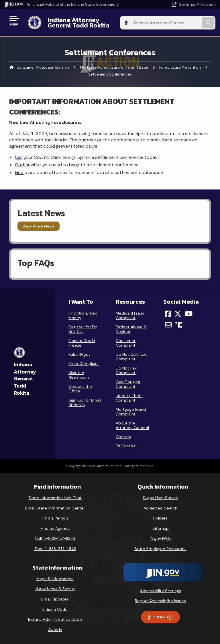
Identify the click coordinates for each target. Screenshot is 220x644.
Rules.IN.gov (79, 354)
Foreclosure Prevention (180, 67)
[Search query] (185, 23)
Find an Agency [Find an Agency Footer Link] (55, 528)
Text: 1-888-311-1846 (55, 549)
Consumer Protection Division (43, 67)
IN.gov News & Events (55, 589)
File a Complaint (84, 364)
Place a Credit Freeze (82, 343)
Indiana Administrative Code (55, 619)
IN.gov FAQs (161, 538)
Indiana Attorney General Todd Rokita (93, 22)
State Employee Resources (160, 549)
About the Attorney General (132, 425)
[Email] (168, 325)
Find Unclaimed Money (83, 315)
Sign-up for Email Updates (85, 402)
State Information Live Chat (55, 498)
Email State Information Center (55, 508)
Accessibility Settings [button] (161, 591)
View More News (39, 226)
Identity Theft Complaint (129, 398)
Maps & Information (55, 579)
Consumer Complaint (126, 343)
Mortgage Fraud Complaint (131, 412)
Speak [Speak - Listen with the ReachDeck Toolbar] (160, 617)
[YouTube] (189, 314)
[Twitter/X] (178, 314)
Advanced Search (160, 508)
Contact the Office (80, 389)
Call (19, 157)
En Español (126, 446)
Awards (55, 630)
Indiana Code (55, 609)
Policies (160, 518)
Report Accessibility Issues (160, 601)
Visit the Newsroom (79, 375)
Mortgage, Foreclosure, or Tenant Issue (115, 67)
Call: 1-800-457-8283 (55, 538)
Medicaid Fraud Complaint (130, 315)
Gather (22, 165)
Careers (123, 437)
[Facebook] (168, 314)
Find (19, 172)
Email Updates (55, 599)
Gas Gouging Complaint (128, 384)
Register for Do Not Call (83, 329)
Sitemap (161, 528)
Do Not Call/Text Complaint (131, 357)
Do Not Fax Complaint (126, 370)
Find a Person (55, 518)
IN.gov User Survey (161, 498)
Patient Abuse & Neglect (131, 329)
